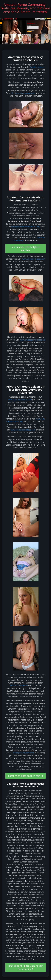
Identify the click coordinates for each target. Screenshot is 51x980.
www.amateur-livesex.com (33, 259)
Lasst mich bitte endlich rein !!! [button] (26, 776)
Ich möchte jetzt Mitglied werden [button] (26, 249)
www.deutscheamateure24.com (25, 227)
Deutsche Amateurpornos (23, 93)
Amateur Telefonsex (19, 685)
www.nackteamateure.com (20, 400)
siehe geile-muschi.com (24, 753)
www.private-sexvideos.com (23, 430)
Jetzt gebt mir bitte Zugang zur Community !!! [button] (26, 967)
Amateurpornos (37, 67)
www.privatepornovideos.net (33, 340)
